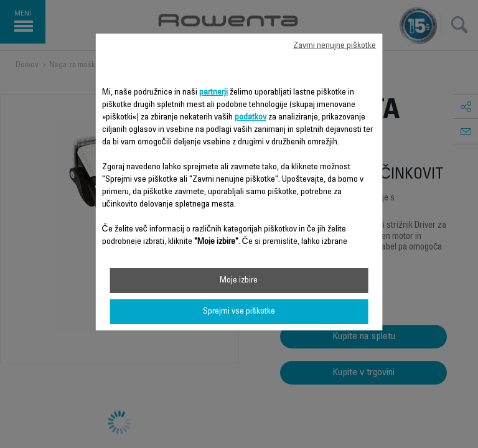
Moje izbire (239, 281)
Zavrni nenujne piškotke (335, 46)
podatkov (251, 118)
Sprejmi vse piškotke (239, 312)
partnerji (213, 93)
